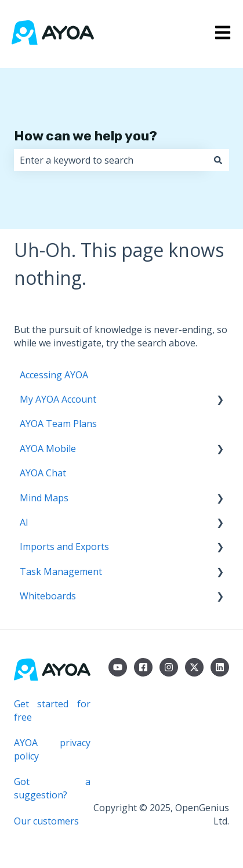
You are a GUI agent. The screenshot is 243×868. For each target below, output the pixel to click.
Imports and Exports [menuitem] (64, 547)
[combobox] (110, 160)
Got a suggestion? (52, 788)
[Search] (218, 160)
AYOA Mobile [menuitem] (48, 449)
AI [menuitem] (24, 522)
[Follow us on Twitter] (194, 667)
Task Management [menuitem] (61, 572)
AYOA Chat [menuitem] (43, 473)
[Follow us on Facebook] (143, 667)
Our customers (46, 821)
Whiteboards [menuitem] (48, 596)
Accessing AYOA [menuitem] (54, 375)
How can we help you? (86, 136)
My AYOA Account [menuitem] (58, 399)
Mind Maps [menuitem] (44, 498)
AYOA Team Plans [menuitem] (58, 424)
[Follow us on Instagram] (169, 667)
